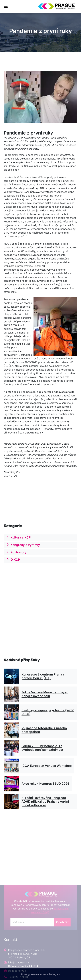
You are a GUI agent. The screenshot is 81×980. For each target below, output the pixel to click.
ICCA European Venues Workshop (47, 788)
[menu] (6, 6)
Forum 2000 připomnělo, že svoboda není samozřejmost (42, 771)
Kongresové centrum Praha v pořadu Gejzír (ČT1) (43, 699)
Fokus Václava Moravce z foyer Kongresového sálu (45, 717)
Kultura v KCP (18, 543)
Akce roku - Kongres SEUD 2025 (45, 806)
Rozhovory (16, 558)
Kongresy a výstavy (23, 551)
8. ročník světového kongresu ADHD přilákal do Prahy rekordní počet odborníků (45, 824)
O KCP (13, 566)
